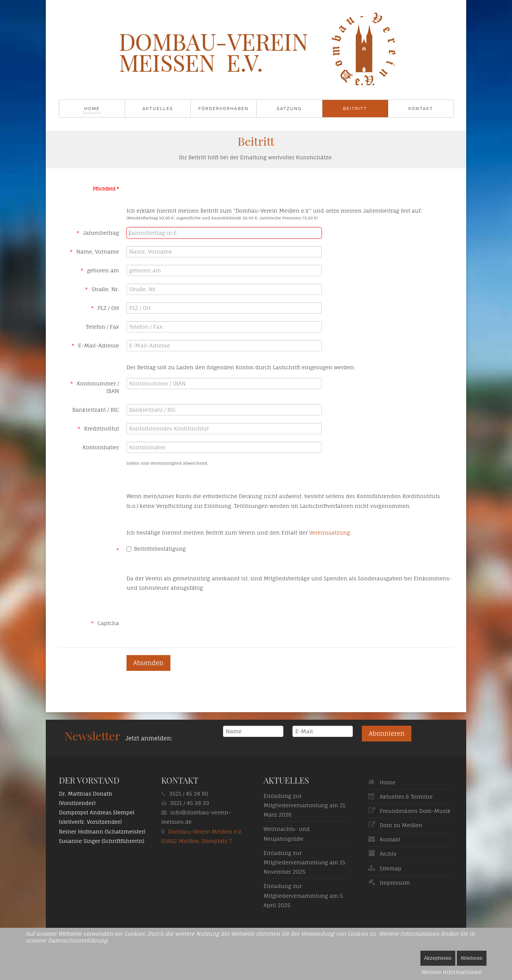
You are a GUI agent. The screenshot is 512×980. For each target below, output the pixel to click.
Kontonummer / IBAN (98, 387)
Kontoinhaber (101, 447)
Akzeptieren (438, 958)
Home (92, 109)
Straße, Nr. (105, 289)
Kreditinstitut (102, 428)
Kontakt (421, 109)
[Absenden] (148, 663)
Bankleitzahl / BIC (96, 410)
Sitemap (391, 868)
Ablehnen (472, 958)
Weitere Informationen (452, 972)
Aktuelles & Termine (406, 797)
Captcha (108, 623)
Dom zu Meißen (401, 825)
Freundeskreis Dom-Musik (415, 811)
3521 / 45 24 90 (189, 794)
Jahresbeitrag (101, 233)
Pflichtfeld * (106, 189)
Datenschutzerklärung (77, 940)
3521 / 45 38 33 (190, 803)
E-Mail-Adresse (99, 345)
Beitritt (355, 109)
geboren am (103, 270)
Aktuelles (158, 109)
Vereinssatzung (330, 532)
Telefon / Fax (102, 327)
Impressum (395, 883)
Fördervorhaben (224, 109)
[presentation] (184, 621)
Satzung (289, 109)
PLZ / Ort (108, 308)
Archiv (388, 854)
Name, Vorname (98, 251)
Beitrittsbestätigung (156, 549)
